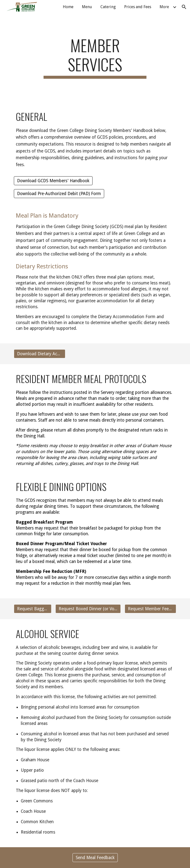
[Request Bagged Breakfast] (33, 609)
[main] (95, 57)
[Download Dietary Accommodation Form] (39, 354)
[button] (184, 7)
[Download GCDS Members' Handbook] (53, 181)
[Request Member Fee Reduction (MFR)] (150, 609)
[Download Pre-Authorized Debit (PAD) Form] (59, 194)
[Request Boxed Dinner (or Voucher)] (88, 609)
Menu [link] (87, 7)
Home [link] (68, 7)
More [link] (164, 7)
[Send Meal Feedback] (95, 857)
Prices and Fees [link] (138, 7)
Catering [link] (108, 7)
